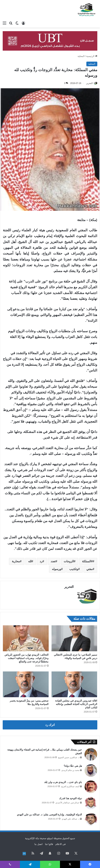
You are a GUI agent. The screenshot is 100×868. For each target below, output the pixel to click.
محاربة (16, 561)
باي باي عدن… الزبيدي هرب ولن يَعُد (63, 781)
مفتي (89, 569)
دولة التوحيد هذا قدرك (70, 798)
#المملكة (87, 561)
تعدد (53, 561)
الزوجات (69, 561)
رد (41, 561)
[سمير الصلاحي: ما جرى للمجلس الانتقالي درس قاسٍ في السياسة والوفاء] (74, 638)
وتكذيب (74, 569)
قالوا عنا (49, 843)
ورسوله (56, 569)
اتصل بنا (39, 843)
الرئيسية (92, 56)
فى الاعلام (61, 843)
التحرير (89, 83)
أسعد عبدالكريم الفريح (70, 786)
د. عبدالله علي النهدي (71, 818)
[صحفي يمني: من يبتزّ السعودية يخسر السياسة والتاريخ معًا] (26, 684)
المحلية (81, 56)
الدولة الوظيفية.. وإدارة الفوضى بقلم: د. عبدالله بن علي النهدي (49, 814)
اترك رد (50, 724)
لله (30, 561)
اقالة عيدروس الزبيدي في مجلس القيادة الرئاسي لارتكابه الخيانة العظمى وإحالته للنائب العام (76, 703)
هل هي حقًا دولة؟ (73, 765)
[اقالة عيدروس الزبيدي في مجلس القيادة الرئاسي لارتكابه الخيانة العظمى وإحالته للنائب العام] (74, 684)
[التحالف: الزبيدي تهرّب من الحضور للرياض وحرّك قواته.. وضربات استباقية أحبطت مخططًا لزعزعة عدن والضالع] (26, 638)
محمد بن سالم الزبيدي (70, 769)
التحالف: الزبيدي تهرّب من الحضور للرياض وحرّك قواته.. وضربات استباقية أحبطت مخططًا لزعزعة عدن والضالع (26, 657)
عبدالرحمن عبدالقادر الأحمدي (67, 802)
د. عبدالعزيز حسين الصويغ (69, 757)
